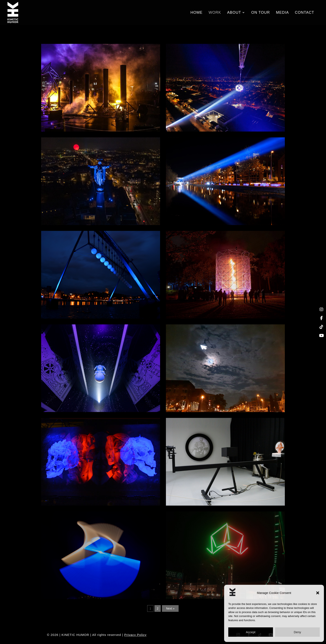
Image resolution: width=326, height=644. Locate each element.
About (234, 13)
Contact (304, 13)
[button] (318, 593)
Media (282, 13)
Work (215, 13)
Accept (251, 632)
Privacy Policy (135, 635)
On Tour (261, 13)
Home (196, 13)
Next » (170, 608)
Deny (297, 632)
